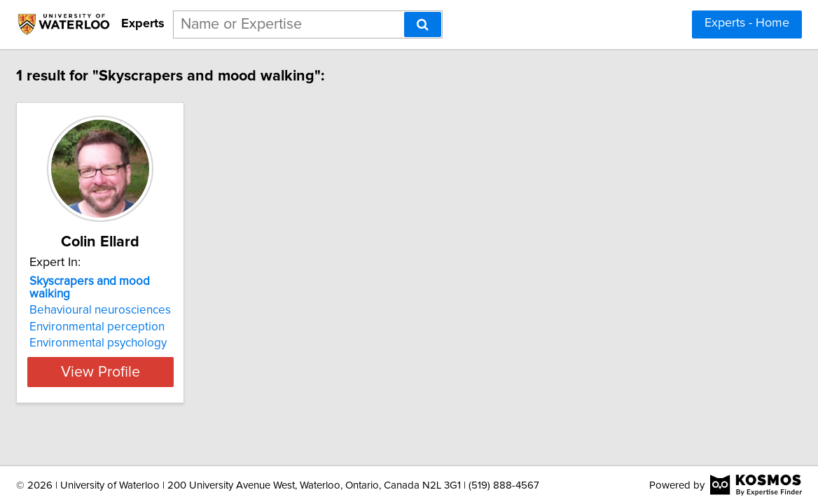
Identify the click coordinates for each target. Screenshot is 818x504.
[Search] (423, 24)
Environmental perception (175, 314)
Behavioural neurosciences (178, 297)
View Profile (196, 359)
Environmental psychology (176, 330)
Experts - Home (747, 23)
